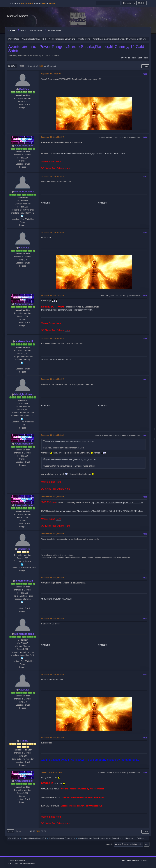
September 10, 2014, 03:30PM (52, 379)
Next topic (143, 58)
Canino (24, 741)
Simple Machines (29, 864)
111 (54, 66)
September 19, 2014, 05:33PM (52, 578)
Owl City (24, 89)
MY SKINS (45, 203)
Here (58, 162)
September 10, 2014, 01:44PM (52, 338)
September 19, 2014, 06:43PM (52, 618)
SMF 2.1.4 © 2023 (15, 864)
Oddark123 (24, 549)
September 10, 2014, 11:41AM (52, 295)
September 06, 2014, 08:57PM (52, 176)
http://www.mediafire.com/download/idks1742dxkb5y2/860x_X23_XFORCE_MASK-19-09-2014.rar (99, 511)
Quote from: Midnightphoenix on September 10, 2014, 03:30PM (70, 460)
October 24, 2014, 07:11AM (51, 772)
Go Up (10, 831)
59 (45, 66)
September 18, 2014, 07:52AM (52, 435)
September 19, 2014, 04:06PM (52, 497)
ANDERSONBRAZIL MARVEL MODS (56, 360)
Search (22, 30)
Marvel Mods (18, 16)
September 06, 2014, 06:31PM (52, 137)
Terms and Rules (133, 861)
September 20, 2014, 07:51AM (52, 674)
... (31, 66)
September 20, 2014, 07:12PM (52, 738)
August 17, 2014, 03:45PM (51, 74)
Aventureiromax (24, 146)
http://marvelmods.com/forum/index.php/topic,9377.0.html (67, 310)
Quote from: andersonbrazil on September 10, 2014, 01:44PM (70, 441)
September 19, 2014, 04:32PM (52, 534)
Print (145, 66)
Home (12, 30)
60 (48, 66)
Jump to (110, 844)
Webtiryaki (21, 861)
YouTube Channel (53, 30)
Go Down (12, 66)
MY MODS (102, 203)
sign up (52, 3)
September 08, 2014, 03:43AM (52, 232)
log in (44, 3)
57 (37, 66)
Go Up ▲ (144, 861)
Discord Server (35, 30)
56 (34, 66)
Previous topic (129, 58)
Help (124, 861)
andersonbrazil (24, 341)
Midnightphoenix (24, 192)
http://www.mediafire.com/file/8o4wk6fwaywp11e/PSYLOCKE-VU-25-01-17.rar (90, 154)
